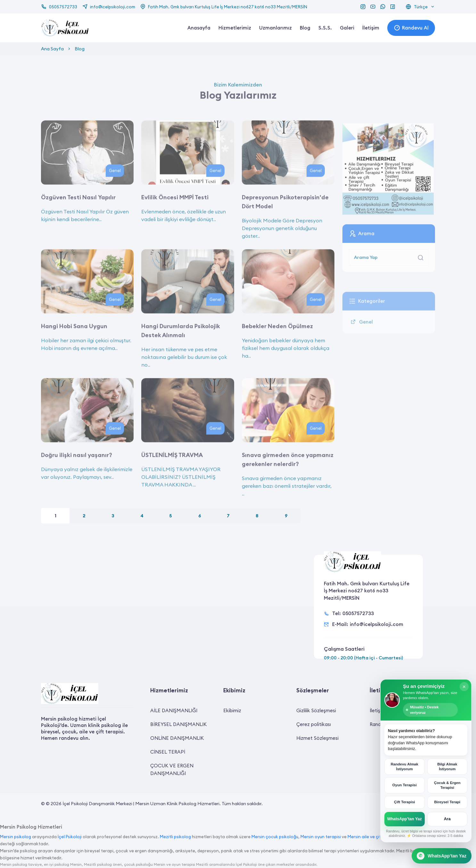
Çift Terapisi (405, 802)
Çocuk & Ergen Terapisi (447, 785)
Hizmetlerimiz (235, 28)
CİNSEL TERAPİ (168, 752)
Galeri (347, 28)
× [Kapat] (464, 687)
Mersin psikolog (16, 837)
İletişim (371, 28)
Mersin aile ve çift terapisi (373, 837)
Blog (305, 28)
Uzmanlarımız (275, 28)
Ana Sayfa (52, 49)
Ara (447, 819)
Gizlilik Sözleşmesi (316, 710)
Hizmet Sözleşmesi (317, 738)
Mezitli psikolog (175, 837)
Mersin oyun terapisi (321, 837)
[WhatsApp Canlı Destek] (442, 856)
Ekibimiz (232, 710)
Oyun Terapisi (405, 785)
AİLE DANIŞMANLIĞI (174, 710)
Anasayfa (199, 28)
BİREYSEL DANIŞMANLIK (178, 724)
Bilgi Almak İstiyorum (447, 767)
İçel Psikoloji (70, 837)
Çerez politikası (314, 724)
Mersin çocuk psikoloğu (275, 837)
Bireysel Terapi (447, 802)
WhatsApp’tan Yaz (405, 819)
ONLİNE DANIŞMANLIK (177, 738)
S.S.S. (325, 28)
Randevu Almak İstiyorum (405, 767)
